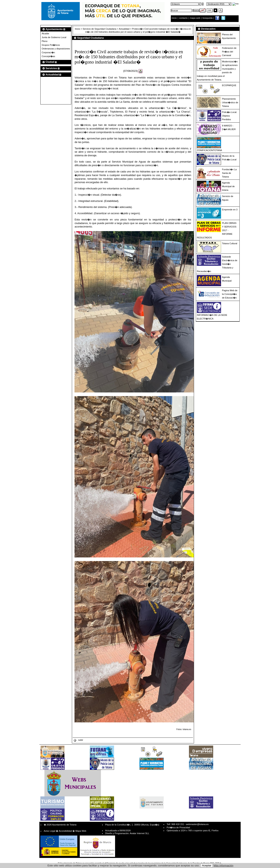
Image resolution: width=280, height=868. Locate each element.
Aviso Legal (50, 831)
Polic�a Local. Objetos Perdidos (230, 116)
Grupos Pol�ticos (51, 45)
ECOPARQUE (229, 85)
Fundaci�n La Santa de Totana (229, 173)
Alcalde (45, 33)
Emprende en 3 (230, 210)
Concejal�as (48, 56)
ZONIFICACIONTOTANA (209, 150)
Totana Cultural (230, 243)
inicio (175, 18)
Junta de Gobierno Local (54, 37)
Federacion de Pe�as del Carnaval (229, 52)
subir (78, 740)
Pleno (45, 41)
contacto (183, 18)
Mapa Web (81, 831)
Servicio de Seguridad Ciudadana (100, 29)
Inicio (78, 29)
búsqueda (208, 18)
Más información (223, 865)
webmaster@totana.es (197, 824)
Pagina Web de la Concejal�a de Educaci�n (230, 294)
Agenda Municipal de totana (228, 186)
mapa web (196, 18)
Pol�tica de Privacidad (178, 827)
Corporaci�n (48, 52)
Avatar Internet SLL (139, 833)
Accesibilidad (65, 831)
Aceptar (207, 865)
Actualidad (124, 29)
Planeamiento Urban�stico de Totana (230, 102)
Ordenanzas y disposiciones (56, 49)
